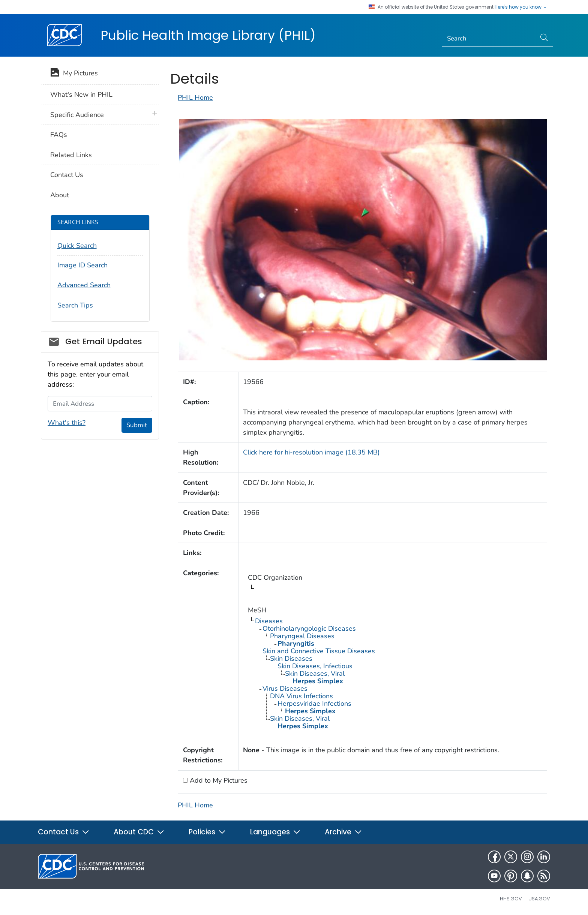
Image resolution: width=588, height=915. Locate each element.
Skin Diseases (291, 658)
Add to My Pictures (218, 780)
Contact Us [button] (64, 832)
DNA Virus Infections (301, 696)
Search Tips (75, 305)
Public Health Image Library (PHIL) (208, 35)
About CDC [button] (139, 832)
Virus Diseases (285, 688)
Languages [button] (275, 832)
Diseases (269, 621)
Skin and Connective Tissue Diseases (319, 651)
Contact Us (67, 175)
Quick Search (77, 246)
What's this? (67, 423)
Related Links (71, 155)
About (60, 195)
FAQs (59, 135)
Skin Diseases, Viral (315, 673)
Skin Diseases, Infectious (315, 666)
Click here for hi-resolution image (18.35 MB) (311, 452)
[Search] (489, 39)
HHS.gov (511, 899)
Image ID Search (82, 265)
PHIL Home (195, 97)
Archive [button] (343, 832)
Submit (137, 425)
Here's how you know (521, 7)
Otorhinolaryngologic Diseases (309, 628)
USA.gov (539, 899)
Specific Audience (77, 115)
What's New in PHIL (81, 94)
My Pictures (74, 74)
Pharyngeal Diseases (302, 636)
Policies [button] (207, 832)
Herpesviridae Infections (314, 703)
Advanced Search (84, 285)
